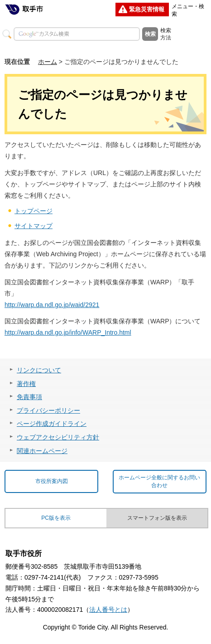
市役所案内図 (52, 481)
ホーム (48, 62)
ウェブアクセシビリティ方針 (58, 437)
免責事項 (29, 397)
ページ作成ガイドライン (52, 424)
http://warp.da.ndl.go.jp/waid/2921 (52, 305)
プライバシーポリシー (48, 410)
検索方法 (166, 34)
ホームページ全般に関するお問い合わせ (159, 481)
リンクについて (39, 370)
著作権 (26, 384)
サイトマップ (34, 226)
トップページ (34, 211)
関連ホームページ (42, 451)
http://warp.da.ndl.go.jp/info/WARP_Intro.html (68, 332)
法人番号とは (108, 610)
